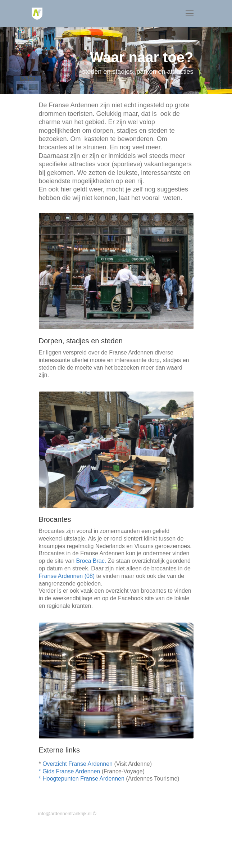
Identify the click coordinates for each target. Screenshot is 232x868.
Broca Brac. (91, 561)
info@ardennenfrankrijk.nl (64, 813)
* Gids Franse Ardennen (70, 771)
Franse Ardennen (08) (67, 576)
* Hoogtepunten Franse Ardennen (82, 779)
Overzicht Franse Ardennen (78, 764)
